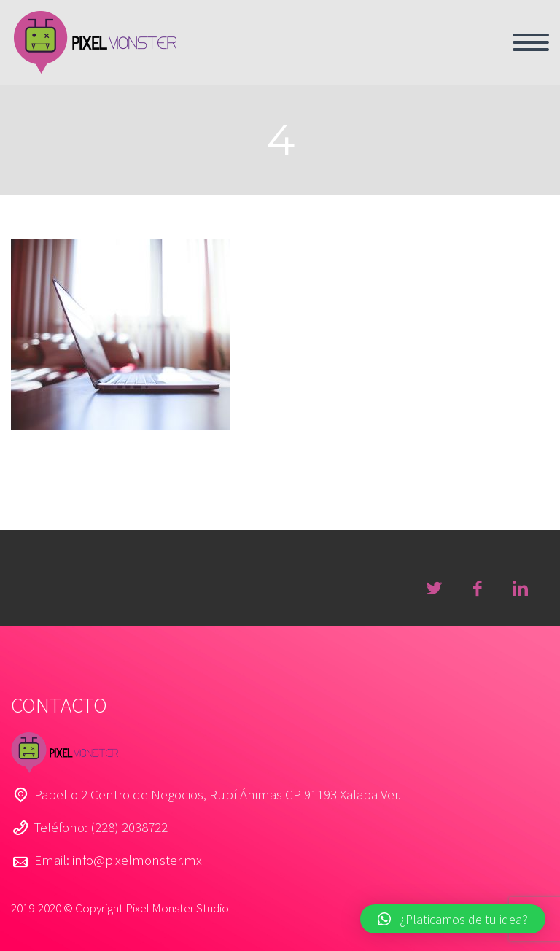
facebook (477, 589)
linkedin (520, 589)
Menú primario (531, 42)
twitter (434, 589)
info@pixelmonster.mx (137, 860)
